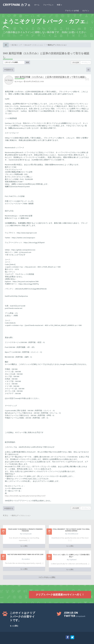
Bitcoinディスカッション (34, 45)
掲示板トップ (17, 45)
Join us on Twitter (75, 614)
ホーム (37, 5)
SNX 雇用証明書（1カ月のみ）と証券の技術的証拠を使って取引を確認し (51, 77)
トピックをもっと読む (47, 577)
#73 (87, 80)
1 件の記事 (75, 63)
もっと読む (24, 546)
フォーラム (48, 5)
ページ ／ (86, 63)
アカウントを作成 (72, 11)
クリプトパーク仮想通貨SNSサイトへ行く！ (60, 595)
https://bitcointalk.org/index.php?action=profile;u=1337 (25, 496)
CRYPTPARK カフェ (17, 5)
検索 (59, 5)
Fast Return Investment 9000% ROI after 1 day (25, 555)
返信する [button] (9, 70)
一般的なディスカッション (56, 45)
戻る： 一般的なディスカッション (17, 515)
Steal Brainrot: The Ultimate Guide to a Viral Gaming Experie (71, 530)
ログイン (86, 11)
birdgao (20, 81)
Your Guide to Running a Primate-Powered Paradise (25, 530)
